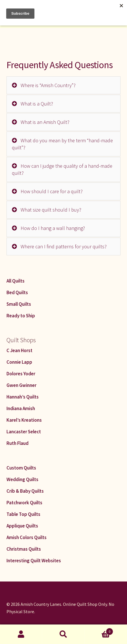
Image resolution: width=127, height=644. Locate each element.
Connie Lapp (19, 362)
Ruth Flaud (17, 443)
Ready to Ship (21, 316)
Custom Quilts (21, 468)
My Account (21, 634)
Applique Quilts (22, 526)
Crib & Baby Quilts (25, 491)
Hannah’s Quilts (23, 397)
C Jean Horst (19, 350)
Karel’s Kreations (24, 420)
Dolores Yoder (21, 374)
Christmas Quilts (24, 549)
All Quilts (16, 281)
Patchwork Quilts (24, 503)
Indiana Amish (21, 408)
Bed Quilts (17, 292)
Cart (99, 630)
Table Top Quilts (23, 514)
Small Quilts (19, 304)
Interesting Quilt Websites (34, 561)
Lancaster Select (24, 432)
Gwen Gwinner (21, 385)
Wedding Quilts (22, 479)
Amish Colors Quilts (27, 537)
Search (63, 634)
